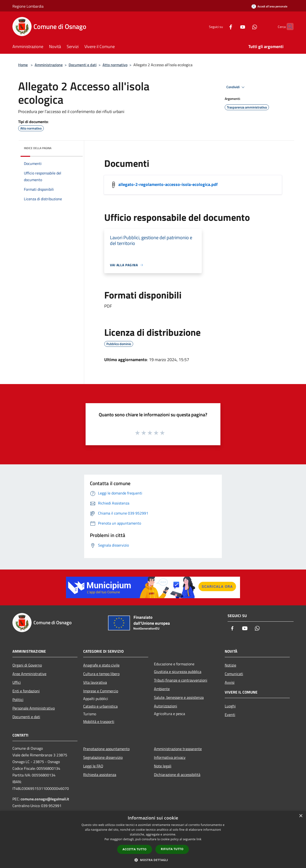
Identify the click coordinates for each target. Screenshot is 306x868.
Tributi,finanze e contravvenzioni (181, 680)
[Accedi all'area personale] (269, 6)
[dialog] (153, 839)
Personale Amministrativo (34, 708)
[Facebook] (221, 26)
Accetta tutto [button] (135, 849)
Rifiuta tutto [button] (172, 849)
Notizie (230, 665)
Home (23, 65)
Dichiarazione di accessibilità (177, 775)
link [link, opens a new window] (199, 839)
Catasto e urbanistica (100, 706)
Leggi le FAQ (93, 766)
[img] (73, 147)
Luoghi (230, 706)
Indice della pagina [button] (38, 148)
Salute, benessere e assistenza (179, 697)
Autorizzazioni (166, 706)
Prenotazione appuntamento (106, 749)
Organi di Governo (27, 665)
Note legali (163, 766)
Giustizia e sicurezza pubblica (178, 672)
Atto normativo (115, 65)
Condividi (236, 87)
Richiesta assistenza (100, 775)
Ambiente (162, 689)
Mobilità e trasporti (99, 722)
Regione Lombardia (28, 6)
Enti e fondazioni (26, 691)
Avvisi (230, 682)
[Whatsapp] (245, 26)
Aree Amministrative (29, 674)
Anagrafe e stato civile (101, 665)
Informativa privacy (170, 757)
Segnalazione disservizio (103, 757)
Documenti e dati (83, 65)
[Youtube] (233, 26)
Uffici (17, 682)
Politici (18, 700)
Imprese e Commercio (101, 691)
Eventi (230, 715)
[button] (153, 860)
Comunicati (234, 674)
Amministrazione (49, 65)
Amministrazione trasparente (178, 749)
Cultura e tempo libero (101, 674)
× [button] (301, 816)
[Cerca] (288, 27)
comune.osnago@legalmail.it (45, 799)
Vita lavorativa (95, 682)
